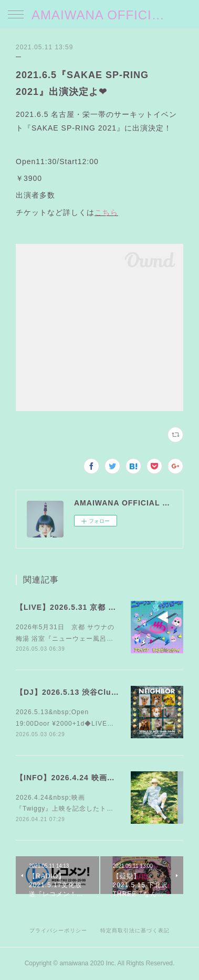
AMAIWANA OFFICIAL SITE (99, 15)
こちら (106, 212)
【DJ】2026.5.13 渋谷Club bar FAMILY (90, 692)
